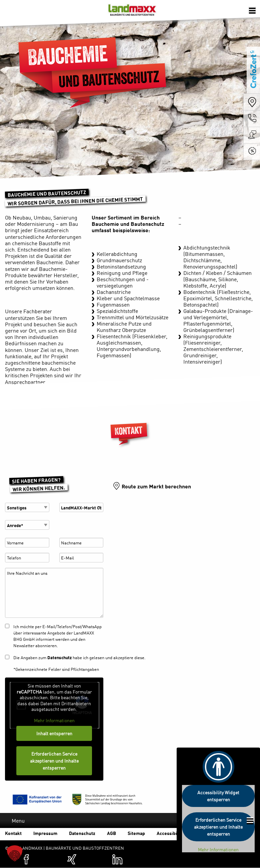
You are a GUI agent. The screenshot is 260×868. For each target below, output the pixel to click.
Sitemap (136, 833)
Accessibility (170, 833)
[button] (15, 853)
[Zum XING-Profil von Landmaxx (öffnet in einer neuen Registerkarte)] (72, 859)
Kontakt (13, 833)
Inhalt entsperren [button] (54, 733)
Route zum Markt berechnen (156, 486)
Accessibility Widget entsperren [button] (218, 796)
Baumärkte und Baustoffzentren (132, 12)
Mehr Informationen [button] (54, 721)
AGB (111, 833)
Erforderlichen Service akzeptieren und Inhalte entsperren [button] (54, 761)
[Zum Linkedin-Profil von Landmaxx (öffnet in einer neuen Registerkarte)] (117, 859)
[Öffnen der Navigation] (252, 10)
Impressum (45, 833)
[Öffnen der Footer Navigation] (250, 821)
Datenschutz (59, 657)
